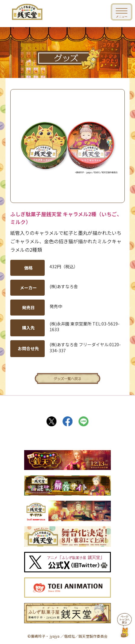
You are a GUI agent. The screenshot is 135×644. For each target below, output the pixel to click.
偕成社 (69, 636)
